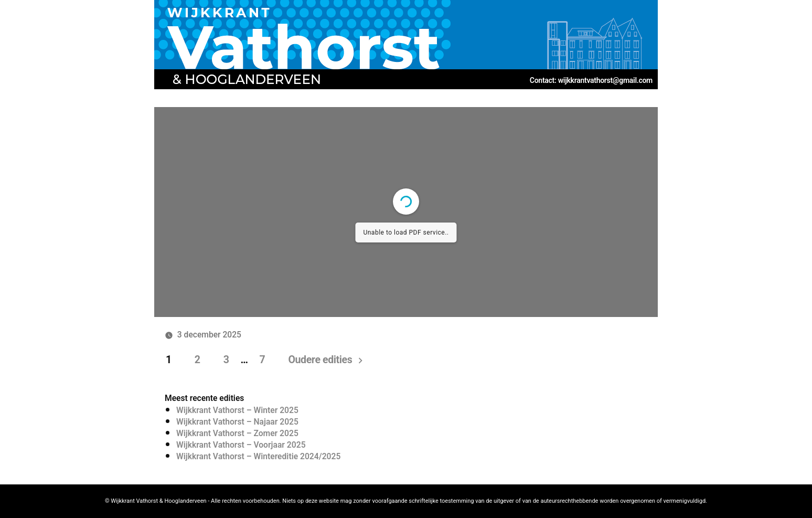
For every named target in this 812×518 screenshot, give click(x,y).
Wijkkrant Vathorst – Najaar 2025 (237, 422)
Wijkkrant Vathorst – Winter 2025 (237, 410)
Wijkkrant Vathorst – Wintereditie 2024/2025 (258, 456)
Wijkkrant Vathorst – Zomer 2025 (237, 433)
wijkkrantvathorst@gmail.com (605, 80)
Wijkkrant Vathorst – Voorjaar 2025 (241, 445)
